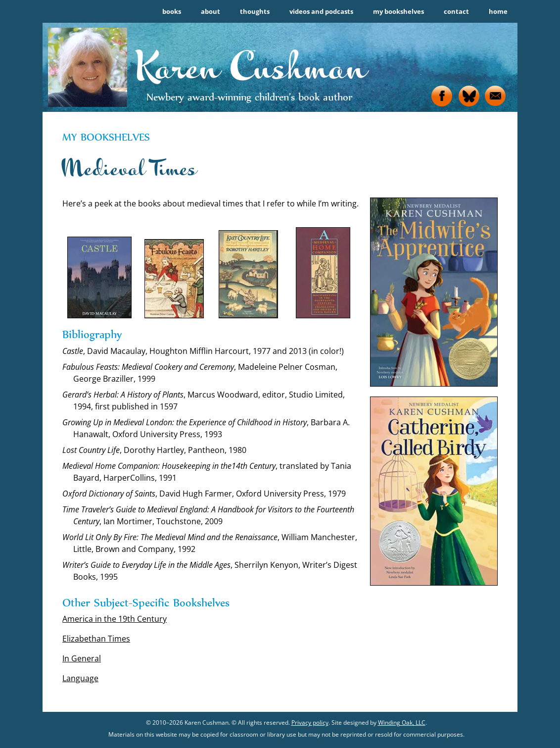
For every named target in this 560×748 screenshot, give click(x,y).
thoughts (255, 11)
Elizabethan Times (96, 639)
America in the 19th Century (115, 619)
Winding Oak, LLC (402, 723)
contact (456, 11)
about (210, 11)
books (172, 11)
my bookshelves (398, 11)
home (498, 11)
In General (82, 658)
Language (80, 678)
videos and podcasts (321, 11)
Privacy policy (310, 723)
